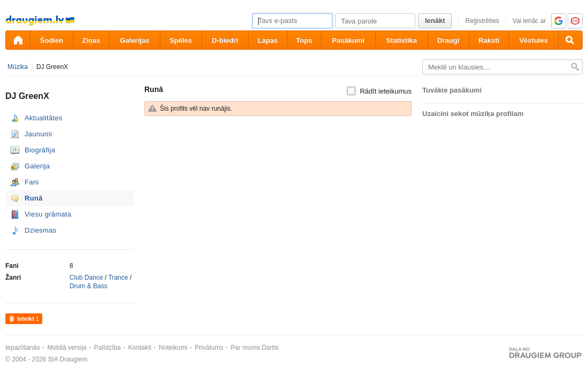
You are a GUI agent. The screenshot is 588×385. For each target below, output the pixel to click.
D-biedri (225, 40)
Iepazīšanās (23, 348)
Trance (118, 278)
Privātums (209, 348)
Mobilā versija (67, 348)
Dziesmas (40, 230)
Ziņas (91, 40)
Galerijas (134, 40)
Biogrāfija (40, 150)
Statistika (401, 40)
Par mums (246, 348)
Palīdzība (107, 348)
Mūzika (18, 67)
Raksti (489, 40)
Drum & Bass (88, 286)
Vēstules (533, 40)
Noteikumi (173, 348)
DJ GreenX (52, 67)
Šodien (52, 40)
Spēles (181, 40)
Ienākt (435, 21)
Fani (32, 182)
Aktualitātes (44, 118)
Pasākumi (348, 40)
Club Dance (86, 278)
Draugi (448, 40)
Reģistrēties (482, 21)
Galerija (37, 166)
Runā (34, 198)
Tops (304, 40)
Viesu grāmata (48, 214)
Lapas (268, 40)
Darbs (270, 348)
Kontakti (140, 348)
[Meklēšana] (570, 40)
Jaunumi (38, 134)
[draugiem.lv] (18, 40)
